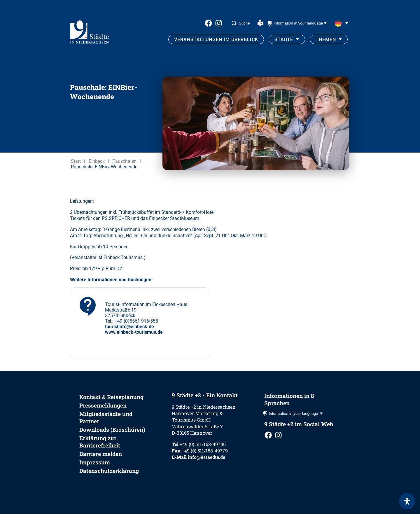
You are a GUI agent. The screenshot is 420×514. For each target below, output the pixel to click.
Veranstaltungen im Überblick (216, 40)
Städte (284, 40)
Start (76, 161)
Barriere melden (101, 454)
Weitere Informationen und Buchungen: (111, 280)
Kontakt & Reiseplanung (111, 397)
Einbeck (97, 161)
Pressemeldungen (103, 405)
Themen (326, 40)
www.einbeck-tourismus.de (134, 332)
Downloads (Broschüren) (112, 430)
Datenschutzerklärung (109, 471)
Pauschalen (124, 161)
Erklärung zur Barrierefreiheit (100, 442)
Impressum (95, 462)
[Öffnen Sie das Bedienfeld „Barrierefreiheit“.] (407, 501)
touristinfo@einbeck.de (129, 327)
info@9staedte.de (206, 457)
